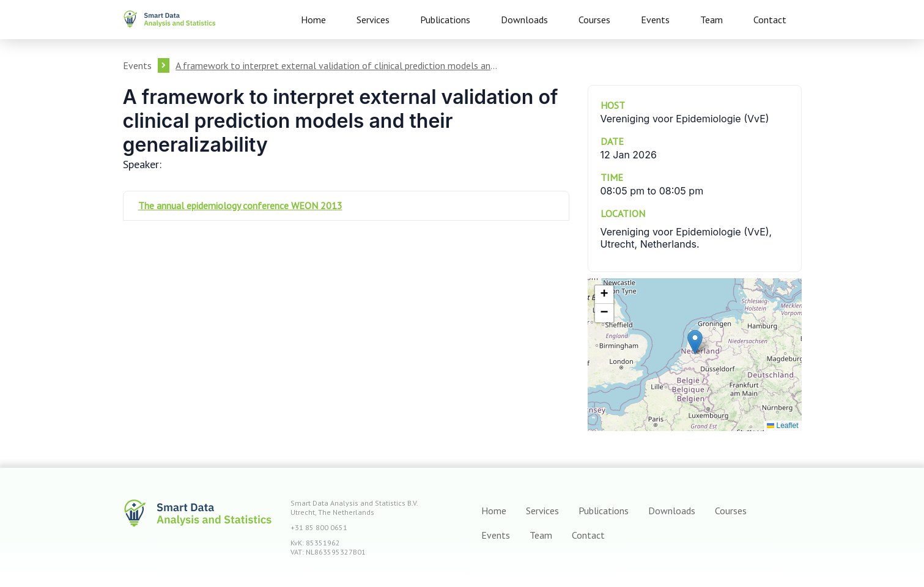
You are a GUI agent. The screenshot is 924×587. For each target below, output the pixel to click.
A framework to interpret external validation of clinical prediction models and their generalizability (337, 65)
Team (711, 20)
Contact (770, 20)
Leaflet (782, 426)
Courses (594, 20)
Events (655, 20)
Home (313, 20)
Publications (445, 20)
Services (373, 20)
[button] (695, 342)
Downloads (524, 20)
